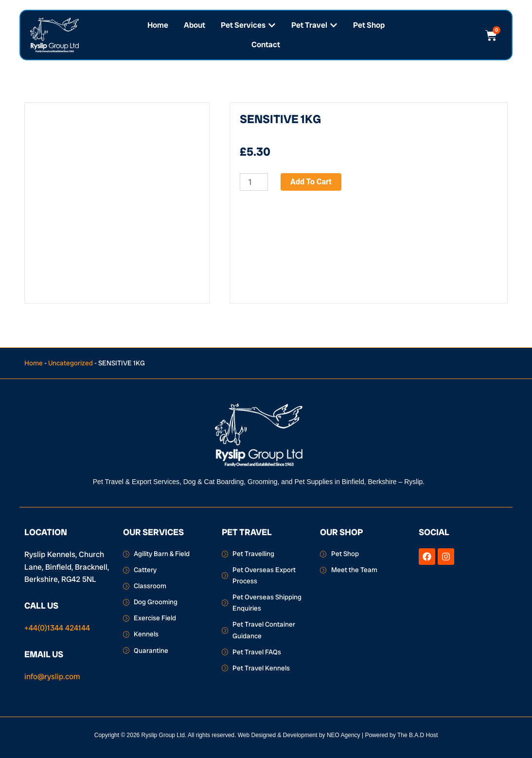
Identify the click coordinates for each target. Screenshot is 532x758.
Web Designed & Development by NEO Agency (299, 735)
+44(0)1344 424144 (57, 628)
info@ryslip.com (52, 677)
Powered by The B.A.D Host (401, 735)
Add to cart (311, 182)
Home (34, 363)
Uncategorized (71, 363)
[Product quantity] (254, 182)
